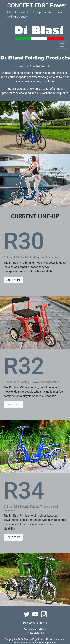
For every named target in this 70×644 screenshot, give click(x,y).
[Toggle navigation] (62, 45)
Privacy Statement (35, 633)
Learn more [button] (13, 280)
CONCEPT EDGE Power (37, 5)
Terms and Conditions (35, 629)
